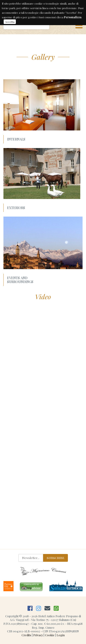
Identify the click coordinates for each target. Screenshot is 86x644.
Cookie (50, 635)
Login (61, 635)
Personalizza (73, 17)
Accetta (10, 22)
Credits (26, 635)
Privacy (38, 635)
